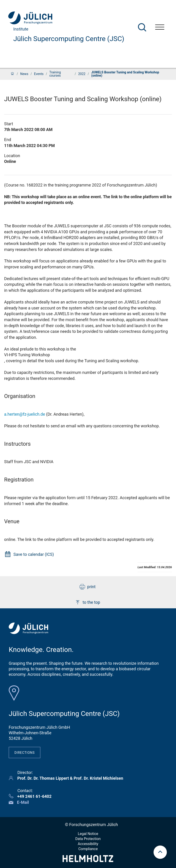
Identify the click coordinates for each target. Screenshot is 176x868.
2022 (82, 74)
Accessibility (88, 844)
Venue (12, 521)
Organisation (20, 396)
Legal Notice (88, 834)
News (24, 74)
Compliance (88, 849)
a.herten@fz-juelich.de (25, 414)
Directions (25, 753)
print (88, 587)
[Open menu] (160, 28)
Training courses (55, 74)
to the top (88, 602)
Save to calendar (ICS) (34, 554)
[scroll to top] (160, 852)
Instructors (17, 444)
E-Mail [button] (23, 802)
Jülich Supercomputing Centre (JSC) (69, 39)
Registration (19, 480)
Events (39, 74)
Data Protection (88, 839)
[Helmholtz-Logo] (88, 861)
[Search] (142, 27)
